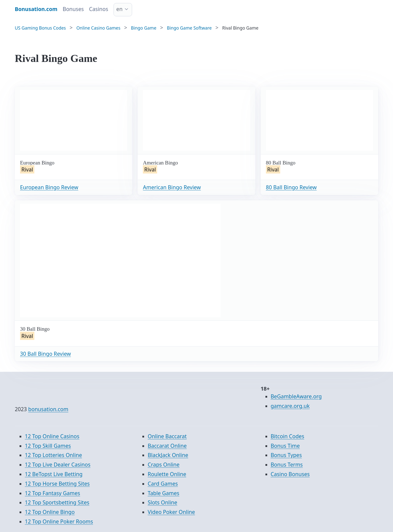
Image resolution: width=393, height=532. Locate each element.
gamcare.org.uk (290, 406)
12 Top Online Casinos (52, 436)
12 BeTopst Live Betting (54, 474)
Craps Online (164, 465)
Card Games (163, 484)
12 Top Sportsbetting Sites (57, 502)
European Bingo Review (49, 187)
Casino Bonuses (290, 474)
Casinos (99, 9)
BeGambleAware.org (296, 396)
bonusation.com (48, 409)
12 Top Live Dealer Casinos (58, 465)
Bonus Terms (287, 465)
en (119, 9)
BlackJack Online (168, 455)
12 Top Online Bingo (50, 512)
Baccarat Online (167, 446)
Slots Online (162, 502)
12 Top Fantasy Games (53, 493)
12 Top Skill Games (48, 446)
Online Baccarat (167, 436)
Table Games (163, 493)
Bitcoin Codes (287, 436)
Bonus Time (285, 446)
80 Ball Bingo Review (291, 187)
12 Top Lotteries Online (53, 455)
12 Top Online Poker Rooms (59, 521)
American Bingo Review (172, 187)
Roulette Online (167, 474)
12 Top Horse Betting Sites (57, 484)
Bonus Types (286, 455)
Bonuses (73, 9)
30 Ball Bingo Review (45, 354)
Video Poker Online (171, 512)
